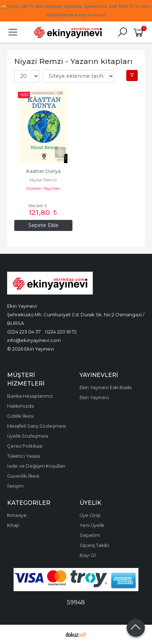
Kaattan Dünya (44, 171)
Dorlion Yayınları (43, 188)
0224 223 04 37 (24, 332)
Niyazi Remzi (43, 180)
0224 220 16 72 (61, 332)
